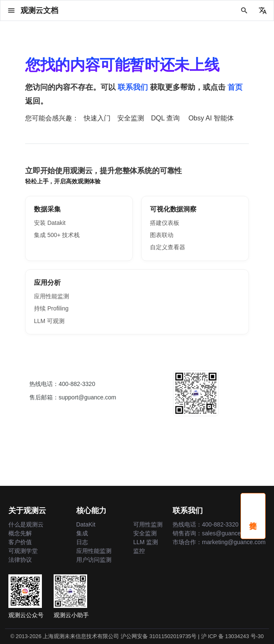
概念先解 (20, 533)
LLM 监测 (146, 542)
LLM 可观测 (49, 321)
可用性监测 (148, 524)
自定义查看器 (168, 247)
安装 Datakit (50, 223)
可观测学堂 (23, 551)
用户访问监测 (94, 560)
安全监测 (131, 118)
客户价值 (20, 542)
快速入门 (97, 118)
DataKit (86, 524)
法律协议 (20, 560)
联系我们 (133, 87)
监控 (139, 551)
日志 (82, 542)
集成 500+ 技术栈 (57, 235)
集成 (82, 533)
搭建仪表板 (165, 223)
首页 (235, 87)
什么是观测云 (26, 524)
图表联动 (162, 235)
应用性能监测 (52, 296)
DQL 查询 (165, 118)
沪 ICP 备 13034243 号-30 (233, 636)
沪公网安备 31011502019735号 (159, 636)
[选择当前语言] (263, 10)
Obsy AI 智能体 (211, 118)
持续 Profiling (51, 308)
